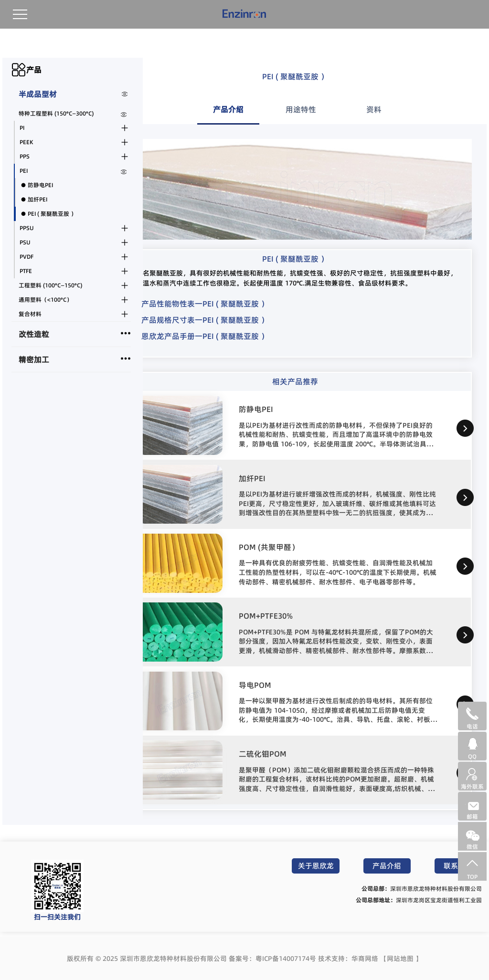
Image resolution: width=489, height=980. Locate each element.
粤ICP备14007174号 (286, 959)
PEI (24, 171)
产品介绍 (387, 866)
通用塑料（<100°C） (45, 300)
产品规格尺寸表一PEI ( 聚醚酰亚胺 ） (205, 320)
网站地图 (400, 959)
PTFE (26, 271)
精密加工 (34, 359)
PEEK (27, 142)
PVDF (27, 257)
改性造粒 (34, 334)
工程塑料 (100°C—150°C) (50, 285)
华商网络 (365, 959)
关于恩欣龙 (316, 866)
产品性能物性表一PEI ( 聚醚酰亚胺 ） (205, 304)
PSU (25, 242)
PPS (25, 156)
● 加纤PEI (34, 199)
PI (22, 128)
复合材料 (30, 314)
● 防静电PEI (37, 185)
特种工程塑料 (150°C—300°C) (56, 113)
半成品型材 (38, 94)
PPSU (27, 228)
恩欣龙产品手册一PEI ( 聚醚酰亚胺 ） (205, 336)
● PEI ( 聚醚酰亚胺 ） (48, 214)
